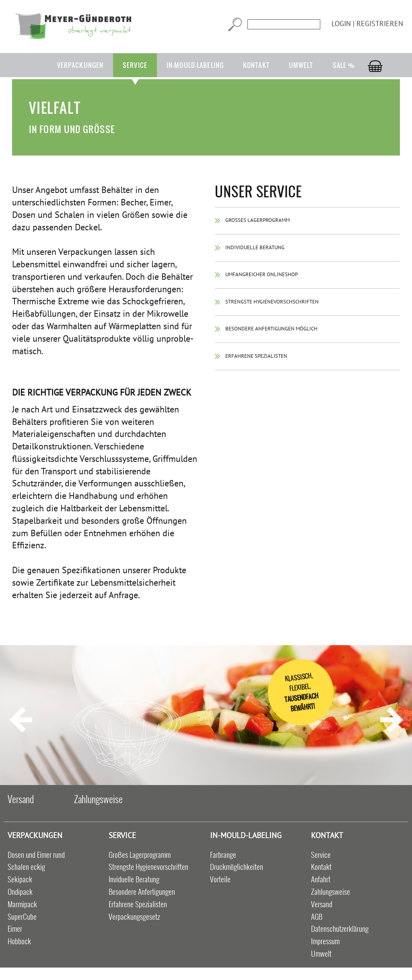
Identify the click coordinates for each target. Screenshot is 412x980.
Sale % (344, 65)
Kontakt (256, 65)
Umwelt (301, 65)
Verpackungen (80, 65)
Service (135, 65)
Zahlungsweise (98, 799)
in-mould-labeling (195, 65)
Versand (21, 799)
